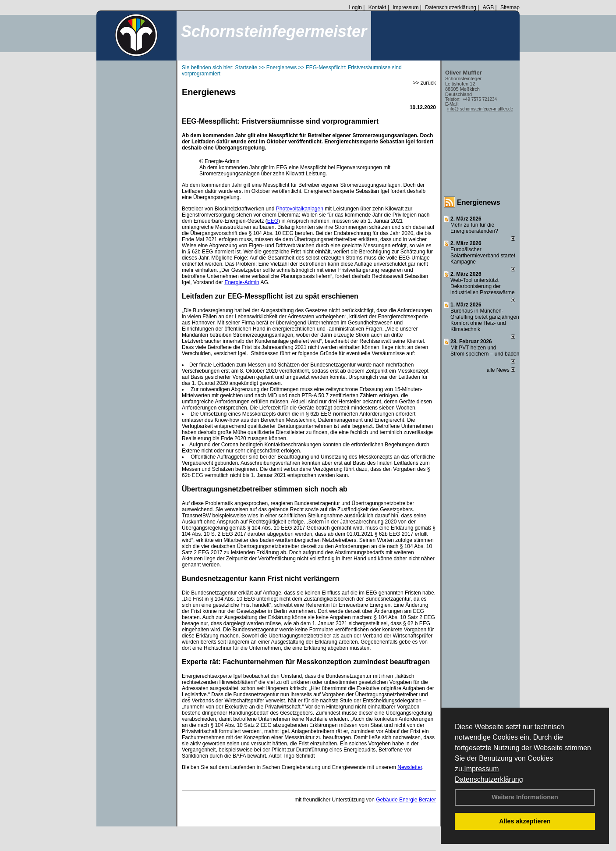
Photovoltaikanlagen (300, 209)
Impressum (481, 769)
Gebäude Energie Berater (406, 800)
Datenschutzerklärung (489, 779)
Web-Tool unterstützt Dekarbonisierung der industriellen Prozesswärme (483, 286)
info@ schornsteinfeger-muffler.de (480, 109)
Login (355, 7)
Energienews (479, 202)
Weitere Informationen (525, 797)
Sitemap (510, 7)
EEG (273, 221)
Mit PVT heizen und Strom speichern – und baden (485, 351)
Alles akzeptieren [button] (525, 821)
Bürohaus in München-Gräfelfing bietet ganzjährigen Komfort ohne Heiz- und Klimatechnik (485, 320)
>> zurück (424, 83)
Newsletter (410, 767)
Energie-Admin (242, 282)
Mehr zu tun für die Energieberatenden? (474, 228)
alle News (501, 370)
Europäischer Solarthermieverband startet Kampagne (483, 256)
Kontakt (377, 7)
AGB (488, 7)
